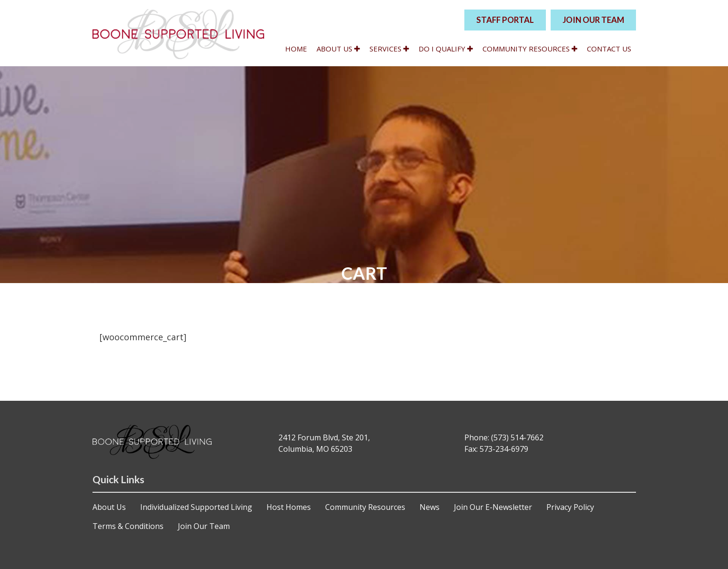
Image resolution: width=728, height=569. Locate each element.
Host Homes (289, 507)
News (430, 507)
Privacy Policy (570, 507)
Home (296, 49)
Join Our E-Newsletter (493, 507)
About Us (338, 49)
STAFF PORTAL (505, 20)
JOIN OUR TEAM (593, 20)
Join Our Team (204, 526)
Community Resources (530, 49)
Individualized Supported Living (196, 507)
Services (389, 49)
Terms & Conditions (128, 526)
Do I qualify (446, 49)
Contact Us (609, 49)
